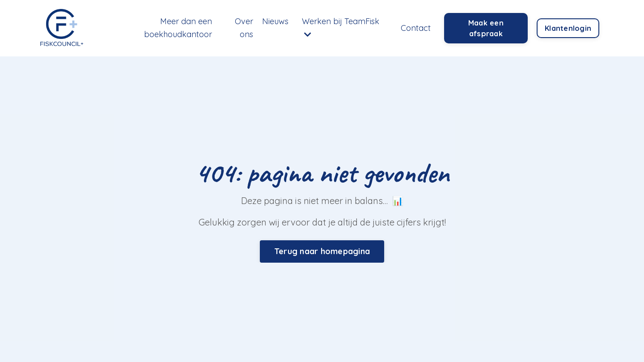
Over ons (244, 28)
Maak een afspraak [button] (486, 28)
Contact (416, 28)
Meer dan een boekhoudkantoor (178, 28)
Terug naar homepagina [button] (322, 251)
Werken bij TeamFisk (341, 27)
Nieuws (275, 21)
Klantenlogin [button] (568, 28)
